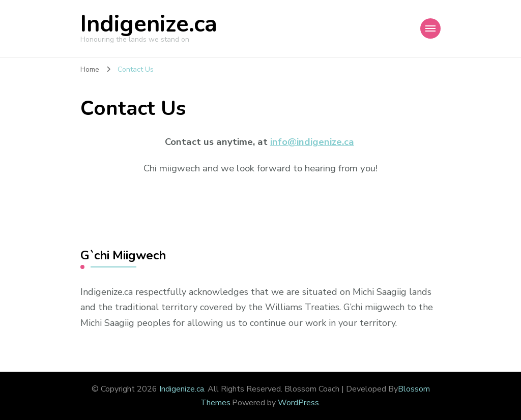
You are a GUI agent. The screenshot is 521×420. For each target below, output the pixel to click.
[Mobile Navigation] (430, 28)
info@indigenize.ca (312, 142)
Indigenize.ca (149, 24)
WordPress (298, 403)
